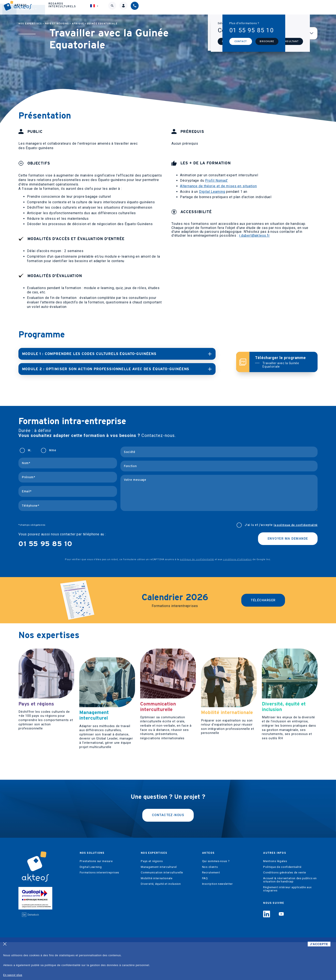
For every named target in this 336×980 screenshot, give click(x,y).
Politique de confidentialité (282, 905)
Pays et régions (57, 24)
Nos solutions (120, 7)
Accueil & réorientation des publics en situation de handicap (290, 918)
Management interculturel (159, 905)
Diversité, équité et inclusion (161, 922)
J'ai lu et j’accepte (281, 525)
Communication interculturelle (162, 910)
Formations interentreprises (99, 910)
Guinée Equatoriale (102, 24)
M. (29, 450)
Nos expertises (162, 7)
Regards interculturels (241, 7)
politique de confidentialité (197, 559)
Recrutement (211, 910)
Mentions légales (275, 899)
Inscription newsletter (217, 922)
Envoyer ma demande (285, 539)
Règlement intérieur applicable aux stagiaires (287, 927)
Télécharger (263, 600)
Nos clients (210, 905)
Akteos (197, 7)
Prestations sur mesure (96, 899)
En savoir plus (13, 975)
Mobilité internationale (157, 916)
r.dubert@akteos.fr (254, 235)
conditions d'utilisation (237, 559)
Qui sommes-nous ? (216, 899)
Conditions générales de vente (285, 910)
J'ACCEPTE (319, 944)
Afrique (78, 24)
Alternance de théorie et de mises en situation (218, 186)
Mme (53, 450)
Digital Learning (212, 192)
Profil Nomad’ (216, 180)
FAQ (205, 916)
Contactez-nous (168, 852)
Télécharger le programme (283, 362)
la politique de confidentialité (296, 525)
